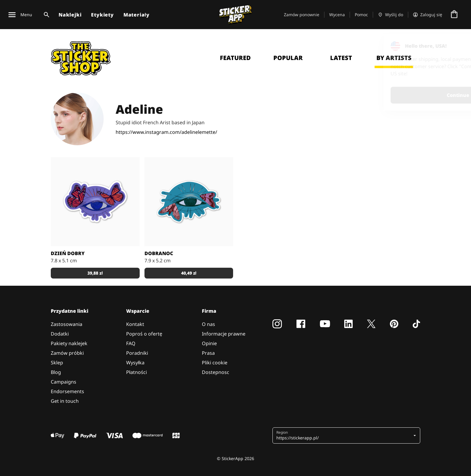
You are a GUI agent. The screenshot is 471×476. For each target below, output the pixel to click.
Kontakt (135, 324)
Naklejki (70, 15)
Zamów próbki (67, 353)
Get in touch (65, 401)
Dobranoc (159, 253)
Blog (56, 372)
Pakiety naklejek (69, 343)
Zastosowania (67, 324)
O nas (208, 324)
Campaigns (64, 382)
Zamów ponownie (302, 15)
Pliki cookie (215, 363)
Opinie (209, 343)
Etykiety (102, 15)
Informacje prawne (224, 334)
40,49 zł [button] (189, 273)
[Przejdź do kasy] (454, 15)
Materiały (137, 15)
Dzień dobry (68, 253)
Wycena (337, 15)
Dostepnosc (216, 372)
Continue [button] (390, 95)
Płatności (137, 372)
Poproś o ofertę (144, 334)
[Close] (453, 46)
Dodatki (60, 334)
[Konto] (428, 15)
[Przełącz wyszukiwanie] (45, 15)
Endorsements (67, 391)
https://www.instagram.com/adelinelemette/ (166, 132)
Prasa (208, 353)
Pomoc (361, 15)
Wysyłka (135, 363)
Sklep (57, 363)
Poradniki (137, 353)
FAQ (131, 343)
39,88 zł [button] (95, 273)
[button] (344, 435)
